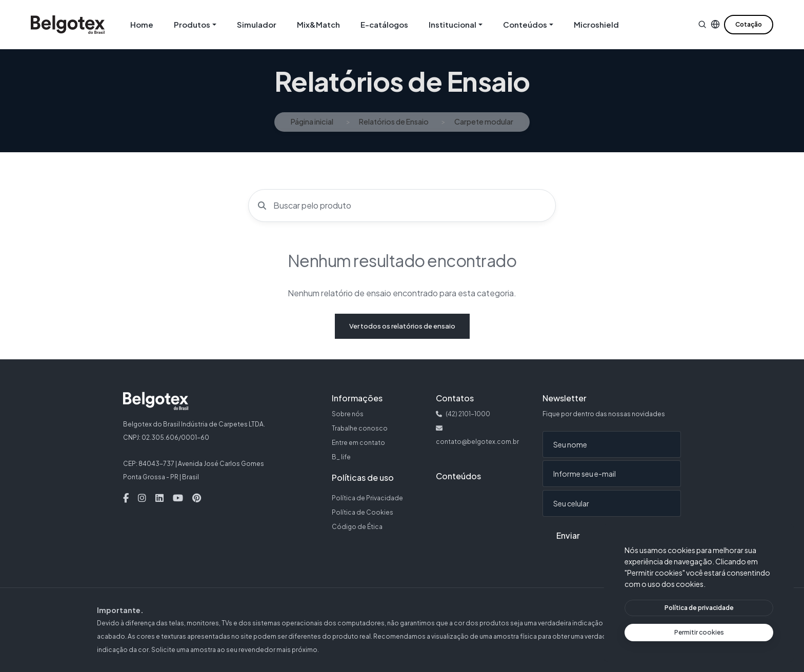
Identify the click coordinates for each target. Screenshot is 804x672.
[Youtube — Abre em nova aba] (178, 498)
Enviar (568, 535)
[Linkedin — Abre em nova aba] (159, 498)
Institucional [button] (453, 24)
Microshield (596, 24)
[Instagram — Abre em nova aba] (142, 498)
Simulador (257, 24)
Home (142, 24)
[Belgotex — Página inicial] (68, 25)
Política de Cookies (363, 512)
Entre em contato (358, 443)
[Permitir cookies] (699, 633)
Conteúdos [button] (525, 24)
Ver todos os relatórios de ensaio (402, 326)
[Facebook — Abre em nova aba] (126, 498)
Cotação (749, 24)
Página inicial (312, 121)
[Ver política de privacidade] (699, 608)
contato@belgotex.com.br (477, 442)
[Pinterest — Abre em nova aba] (197, 498)
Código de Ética (357, 527)
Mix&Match (318, 24)
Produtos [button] (192, 24)
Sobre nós (348, 414)
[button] (702, 24)
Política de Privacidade (367, 498)
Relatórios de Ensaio (394, 121)
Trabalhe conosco (360, 428)
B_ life (341, 457)
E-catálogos (384, 24)
